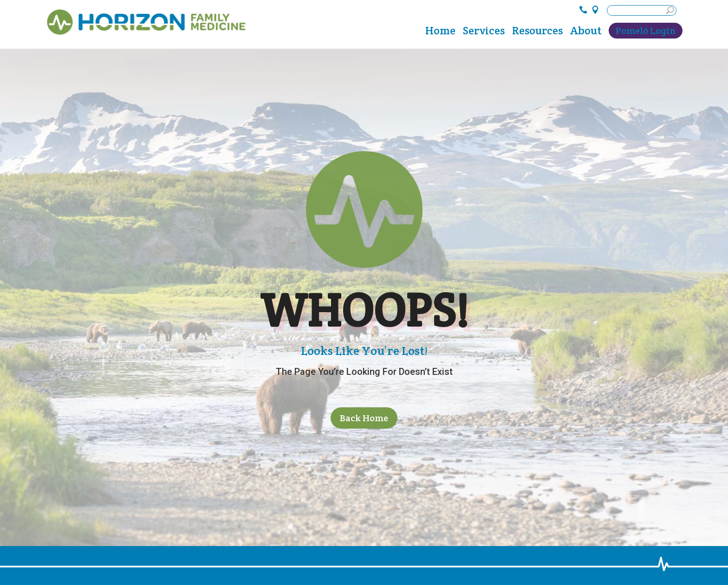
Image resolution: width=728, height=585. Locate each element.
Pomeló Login (646, 31)
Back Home (364, 418)
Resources (537, 32)
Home (440, 32)
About (586, 32)
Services (484, 32)
